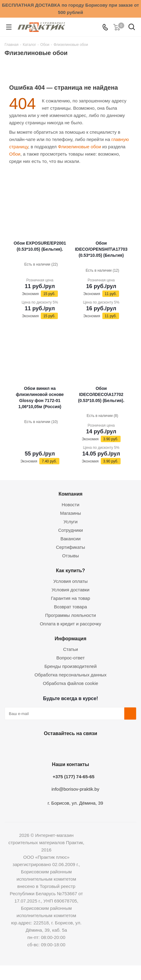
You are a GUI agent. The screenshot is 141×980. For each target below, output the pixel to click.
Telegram (84, 748)
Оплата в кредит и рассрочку (71, 624)
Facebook (54, 748)
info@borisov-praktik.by (75, 789)
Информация (70, 638)
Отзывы (70, 556)
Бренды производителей (71, 666)
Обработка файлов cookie (71, 683)
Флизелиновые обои (79, 147)
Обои (15, 154)
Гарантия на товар (70, 598)
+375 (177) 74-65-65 (74, 777)
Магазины (70, 513)
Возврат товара (70, 607)
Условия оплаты (70, 581)
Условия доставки (70, 590)
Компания (70, 494)
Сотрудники (70, 530)
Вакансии (70, 539)
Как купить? (70, 570)
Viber (100, 748)
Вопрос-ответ (70, 658)
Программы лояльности (70, 615)
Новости (70, 505)
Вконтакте (39, 748)
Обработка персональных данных (70, 675)
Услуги (70, 522)
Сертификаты (71, 547)
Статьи (70, 649)
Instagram (69, 748)
